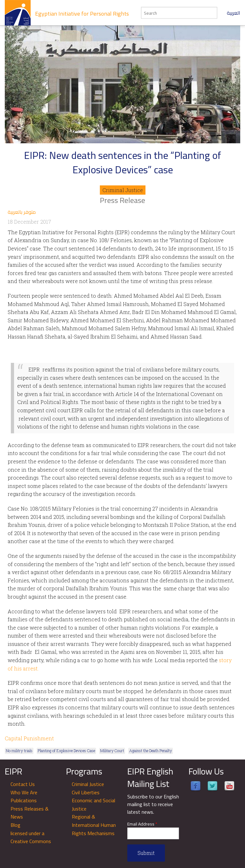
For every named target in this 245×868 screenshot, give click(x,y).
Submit (146, 853)
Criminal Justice (123, 190)
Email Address (142, 824)
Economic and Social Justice (93, 804)
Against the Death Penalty (151, 751)
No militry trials (19, 751)
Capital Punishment (29, 738)
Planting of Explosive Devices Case (66, 751)
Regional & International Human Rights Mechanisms (94, 825)
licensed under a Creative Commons (31, 837)
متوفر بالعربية (22, 212)
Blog (15, 825)
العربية (234, 13)
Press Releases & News (30, 813)
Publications (24, 800)
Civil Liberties (86, 792)
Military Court (112, 751)
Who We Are (24, 792)
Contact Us (23, 784)
